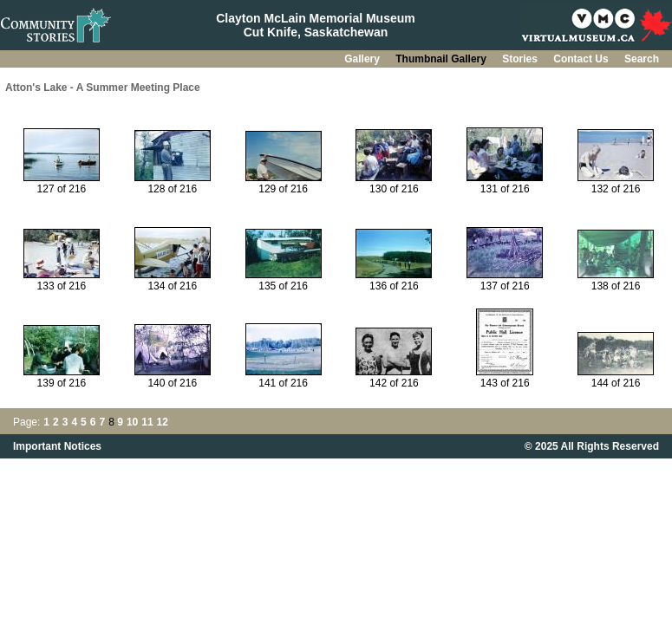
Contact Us (582, 59)
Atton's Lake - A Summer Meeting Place (103, 88)
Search (642, 59)
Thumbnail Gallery (442, 59)
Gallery (363, 59)
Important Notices (57, 446)
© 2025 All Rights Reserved (592, 446)
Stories (521, 59)
